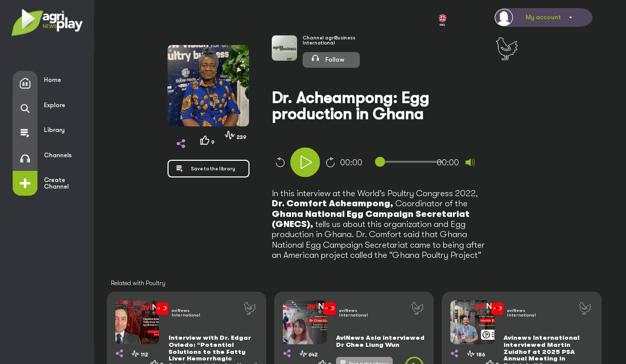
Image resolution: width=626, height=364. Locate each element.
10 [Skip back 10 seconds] (280, 162)
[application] (393, 164)
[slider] (411, 162)
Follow (328, 58)
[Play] (305, 162)
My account (544, 17)
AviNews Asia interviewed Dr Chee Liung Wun (380, 341)
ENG (443, 20)
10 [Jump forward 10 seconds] (330, 162)
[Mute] (470, 162)
